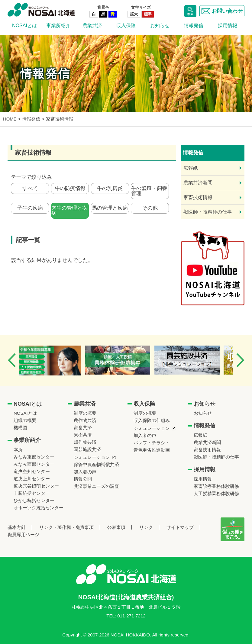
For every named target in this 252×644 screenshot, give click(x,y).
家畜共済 (83, 428)
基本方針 (17, 527)
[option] (55, 360)
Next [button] (240, 360)
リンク (146, 527)
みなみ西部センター (34, 464)
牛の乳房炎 (110, 189)
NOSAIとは (24, 26)
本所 (18, 450)
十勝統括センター (32, 493)
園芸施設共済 (87, 449)
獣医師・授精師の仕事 (208, 212)
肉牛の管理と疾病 (69, 213)
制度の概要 (85, 413)
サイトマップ (180, 527)
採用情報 (228, 26)
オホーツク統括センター (39, 508)
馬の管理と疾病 (110, 210)
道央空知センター (32, 471)
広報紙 (191, 168)
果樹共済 (83, 435)
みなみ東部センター (34, 457)
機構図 (20, 428)
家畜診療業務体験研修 (216, 486)
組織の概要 (25, 420)
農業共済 (92, 26)
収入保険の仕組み (152, 420)
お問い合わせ (222, 11)
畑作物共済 (85, 442)
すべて (30, 189)
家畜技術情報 (198, 197)
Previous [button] (12, 360)
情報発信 (194, 26)
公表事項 (116, 527)
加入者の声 (85, 472)
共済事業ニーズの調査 (96, 486)
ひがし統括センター (34, 500)
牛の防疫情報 (70, 189)
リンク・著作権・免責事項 (66, 527)
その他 (150, 210)
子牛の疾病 (30, 210)
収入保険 (126, 26)
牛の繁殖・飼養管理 (149, 192)
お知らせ (160, 26)
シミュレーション (92, 457)
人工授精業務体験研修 (216, 493)
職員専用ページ (23, 535)
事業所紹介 (58, 26)
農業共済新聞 (198, 183)
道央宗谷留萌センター (36, 486)
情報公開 (83, 479)
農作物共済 (85, 420)
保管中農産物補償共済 (96, 464)
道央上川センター (32, 479)
